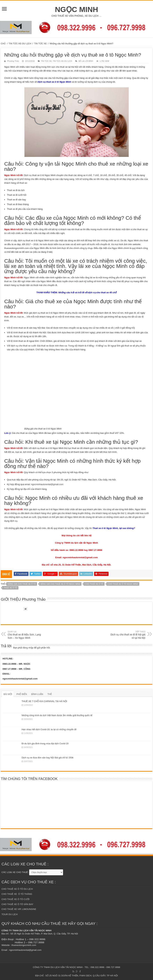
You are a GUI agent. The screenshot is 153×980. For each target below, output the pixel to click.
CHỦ (3, 44)
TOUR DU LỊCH (10, 914)
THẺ (49, 694)
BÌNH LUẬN (37, 694)
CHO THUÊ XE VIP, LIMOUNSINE (19, 909)
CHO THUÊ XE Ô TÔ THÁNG (17, 894)
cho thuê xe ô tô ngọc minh (123, 584)
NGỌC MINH (76, 9)
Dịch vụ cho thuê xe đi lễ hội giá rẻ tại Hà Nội (128, 635)
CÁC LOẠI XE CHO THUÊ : (15, 872)
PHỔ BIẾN (22, 694)
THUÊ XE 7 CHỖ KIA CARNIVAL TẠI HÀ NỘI (44, 701)
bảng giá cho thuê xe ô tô (22, 584)
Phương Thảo (13, 61)
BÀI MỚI (8, 694)
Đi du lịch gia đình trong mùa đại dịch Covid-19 (45, 744)
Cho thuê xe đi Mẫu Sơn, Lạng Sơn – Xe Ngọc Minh (25, 635)
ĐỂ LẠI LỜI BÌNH (86, 61)
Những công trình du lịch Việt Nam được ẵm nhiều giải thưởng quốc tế (57, 715)
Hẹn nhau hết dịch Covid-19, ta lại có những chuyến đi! (49, 729)
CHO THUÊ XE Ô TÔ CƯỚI (15, 899)
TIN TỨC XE (41, 44)
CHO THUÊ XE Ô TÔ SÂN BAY (17, 904)
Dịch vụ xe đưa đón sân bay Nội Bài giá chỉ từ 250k (47, 758)
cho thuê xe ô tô (94, 584)
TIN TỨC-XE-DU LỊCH (20, 44)
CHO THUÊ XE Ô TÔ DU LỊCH (17, 889)
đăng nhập (28, 648)
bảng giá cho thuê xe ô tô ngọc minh (60, 584)
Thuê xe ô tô (10, 588)
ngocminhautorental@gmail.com (47, 484)
